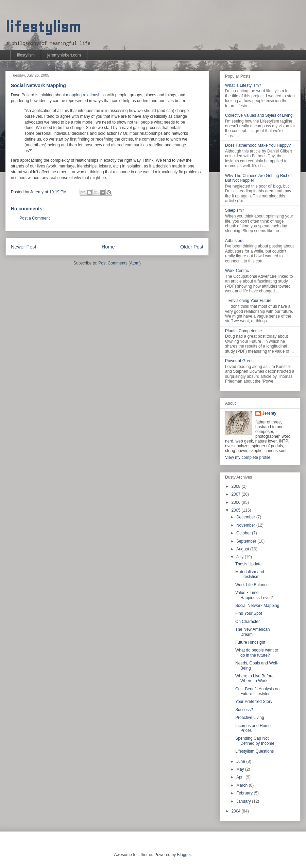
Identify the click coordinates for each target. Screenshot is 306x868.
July (241, 557)
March (243, 785)
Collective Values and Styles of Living (259, 115)
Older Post (192, 247)
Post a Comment (35, 218)
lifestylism (43, 27)
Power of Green (239, 361)
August (243, 549)
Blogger (184, 855)
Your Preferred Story (254, 702)
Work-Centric (237, 271)
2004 (237, 811)
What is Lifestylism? (243, 85)
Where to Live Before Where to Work (254, 678)
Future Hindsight (250, 642)
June (241, 761)
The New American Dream (252, 632)
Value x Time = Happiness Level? (254, 595)
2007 (237, 494)
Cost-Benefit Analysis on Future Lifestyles (257, 691)
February (245, 793)
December (246, 517)
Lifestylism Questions (254, 751)
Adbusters (234, 241)
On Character (248, 622)
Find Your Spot (249, 613)
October (244, 533)
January (244, 801)
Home (108, 247)
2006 (237, 502)
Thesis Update (248, 564)
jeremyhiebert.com (64, 55)
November (246, 525)
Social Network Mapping (257, 606)
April (241, 777)
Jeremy (269, 413)
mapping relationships (86, 95)
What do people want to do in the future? (257, 653)
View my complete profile (248, 457)
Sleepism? (235, 210)
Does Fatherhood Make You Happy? (258, 145)
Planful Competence (243, 331)
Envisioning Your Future (250, 301)
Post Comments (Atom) (120, 263)
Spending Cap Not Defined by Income (255, 741)
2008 (237, 486)
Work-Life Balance (252, 585)
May (241, 769)
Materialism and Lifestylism (250, 574)
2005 (237, 510)
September (247, 541)
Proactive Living (250, 718)
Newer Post (23, 247)
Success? (244, 710)
